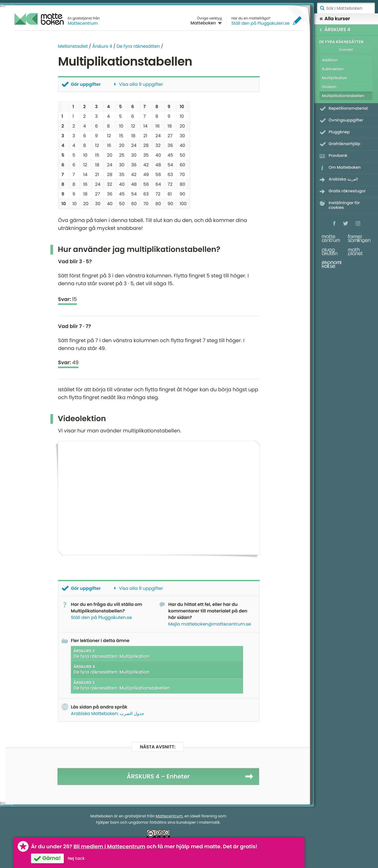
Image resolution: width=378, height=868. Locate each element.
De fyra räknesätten (138, 46)
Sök (322, 8)
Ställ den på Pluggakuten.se (261, 23)
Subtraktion (333, 69)
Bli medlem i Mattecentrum (109, 846)
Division (329, 87)
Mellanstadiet (73, 46)
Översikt (346, 50)
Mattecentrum (83, 23)
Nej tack (76, 858)
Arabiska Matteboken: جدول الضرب (107, 713)
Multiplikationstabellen (343, 96)
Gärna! (51, 858)
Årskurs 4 (102, 46)
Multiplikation (335, 78)
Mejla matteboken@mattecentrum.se (210, 624)
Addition (330, 60)
